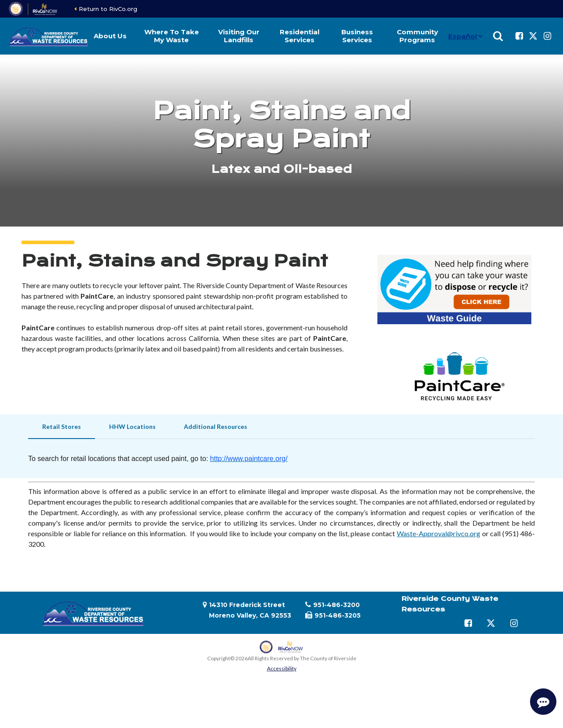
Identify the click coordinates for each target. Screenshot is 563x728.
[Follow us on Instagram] (547, 36)
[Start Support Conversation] (543, 702)
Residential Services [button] (300, 36)
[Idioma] (465, 36)
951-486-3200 (336, 605)
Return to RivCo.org (108, 9)
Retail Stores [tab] (62, 426)
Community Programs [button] (417, 36)
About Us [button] (110, 36)
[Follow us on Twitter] (533, 36)
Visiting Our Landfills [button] (239, 36)
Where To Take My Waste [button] (172, 36)
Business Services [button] (357, 36)
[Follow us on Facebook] (519, 36)
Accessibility (282, 668)
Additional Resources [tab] (216, 426)
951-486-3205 (338, 615)
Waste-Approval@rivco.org (439, 533)
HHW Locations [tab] (132, 426)
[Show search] (498, 36)
